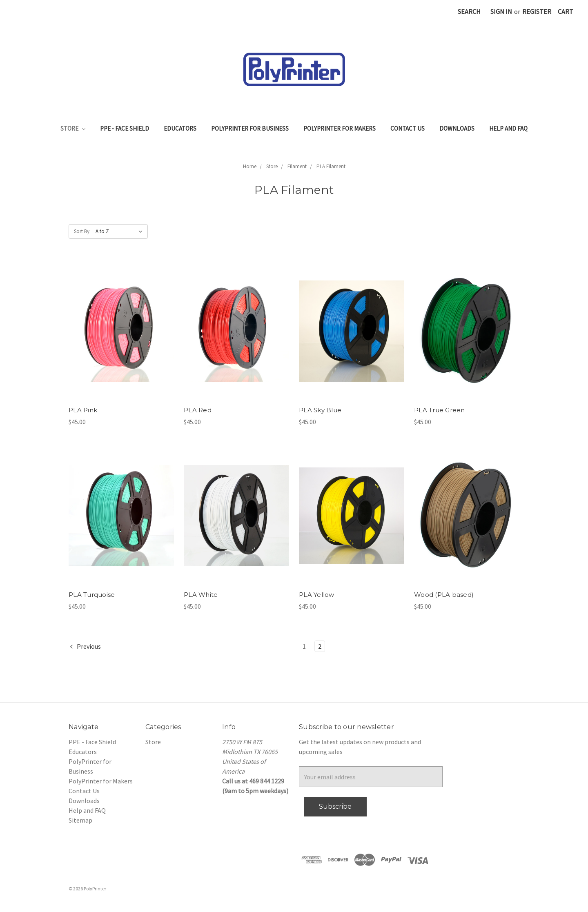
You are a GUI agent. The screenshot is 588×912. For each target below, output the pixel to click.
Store (73, 128)
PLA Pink (83, 410)
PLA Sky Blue (320, 410)
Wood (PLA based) (444, 595)
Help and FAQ (508, 128)
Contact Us (408, 128)
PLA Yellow (317, 595)
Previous (85, 646)
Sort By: (82, 231)
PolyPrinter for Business (250, 128)
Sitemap (80, 820)
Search (469, 11)
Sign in (501, 11)
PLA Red (198, 410)
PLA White (201, 595)
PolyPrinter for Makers (340, 128)
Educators (180, 128)
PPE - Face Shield (125, 128)
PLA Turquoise (92, 595)
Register (537, 11)
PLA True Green (440, 410)
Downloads (457, 128)
